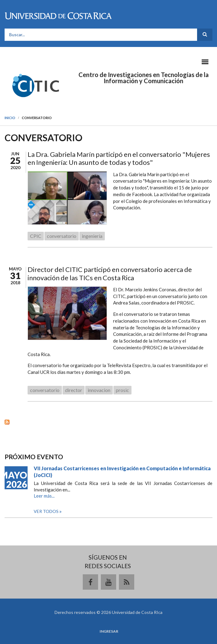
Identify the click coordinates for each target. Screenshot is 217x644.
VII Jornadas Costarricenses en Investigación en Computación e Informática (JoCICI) (122, 472)
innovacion (99, 390)
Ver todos (47, 511)
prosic (122, 390)
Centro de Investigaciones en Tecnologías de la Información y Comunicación (144, 78)
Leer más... (44, 496)
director (74, 390)
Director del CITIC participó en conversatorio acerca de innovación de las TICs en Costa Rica (110, 273)
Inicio (10, 118)
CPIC (36, 236)
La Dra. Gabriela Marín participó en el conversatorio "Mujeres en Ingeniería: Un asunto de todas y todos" (119, 158)
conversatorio (62, 236)
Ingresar (109, 631)
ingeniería (92, 236)
